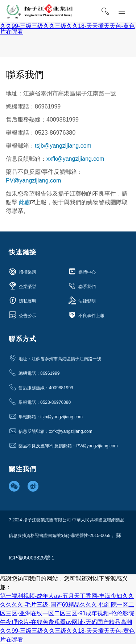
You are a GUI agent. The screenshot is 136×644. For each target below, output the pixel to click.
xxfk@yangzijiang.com (75, 159)
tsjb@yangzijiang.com (63, 146)
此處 (27, 202)
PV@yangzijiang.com (33, 181)
